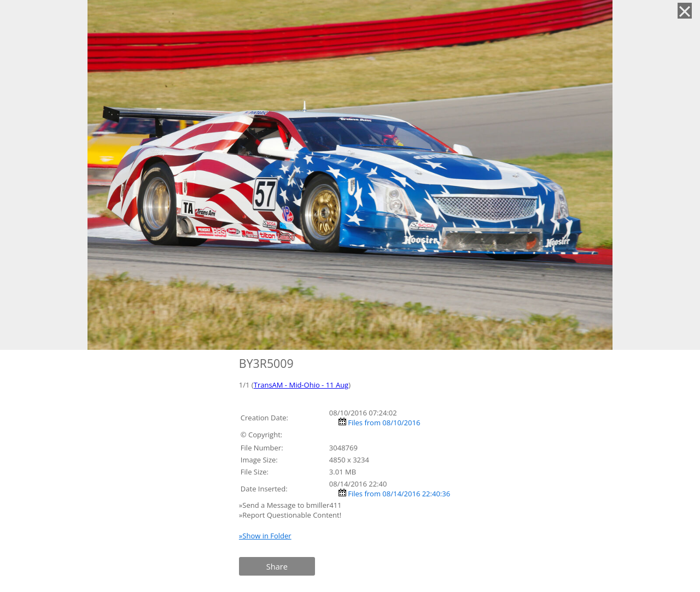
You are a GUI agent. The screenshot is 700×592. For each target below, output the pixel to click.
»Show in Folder (265, 536)
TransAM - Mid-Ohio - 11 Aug (301, 385)
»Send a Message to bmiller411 (291, 505)
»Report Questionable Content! (290, 515)
